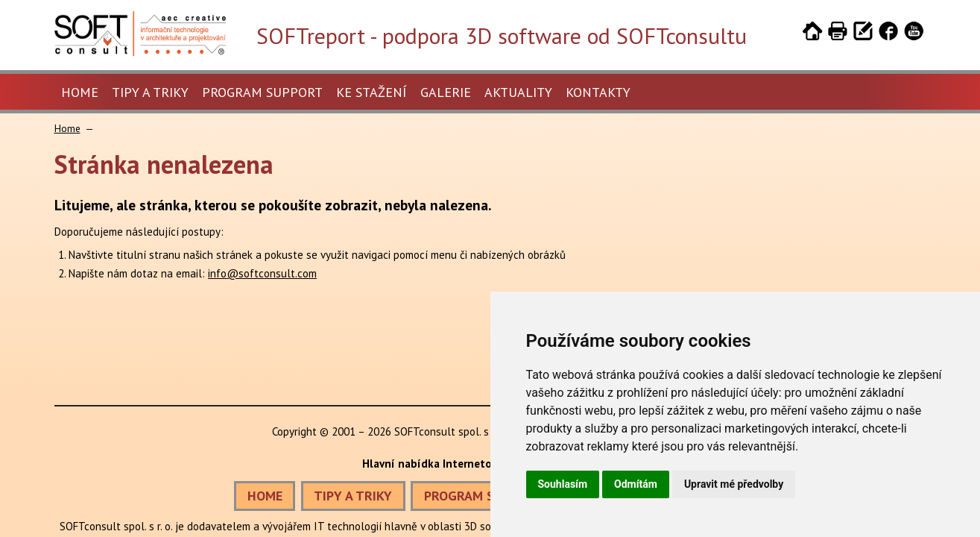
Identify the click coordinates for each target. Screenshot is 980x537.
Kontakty (598, 92)
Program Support (262, 92)
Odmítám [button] (636, 484)
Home (80, 92)
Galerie (446, 92)
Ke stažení (372, 92)
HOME (265, 496)
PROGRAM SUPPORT (483, 496)
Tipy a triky (150, 92)
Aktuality (518, 92)
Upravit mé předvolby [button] (734, 484)
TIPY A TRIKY (353, 496)
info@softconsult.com (262, 273)
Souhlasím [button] (563, 484)
